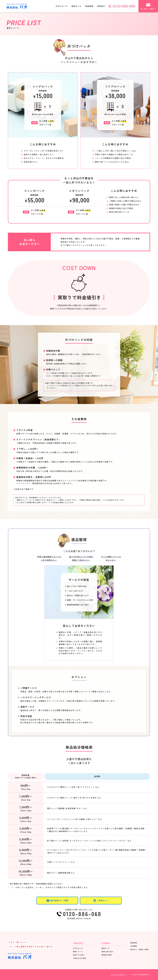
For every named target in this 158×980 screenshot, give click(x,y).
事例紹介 (101, 6)
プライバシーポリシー (118, 975)
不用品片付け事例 (80, 958)
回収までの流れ (79, 955)
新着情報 (89, 6)
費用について (78, 952)
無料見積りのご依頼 (57, 901)
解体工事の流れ (107, 952)
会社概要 (134, 946)
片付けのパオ (62, 6)
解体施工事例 (107, 955)
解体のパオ (76, 6)
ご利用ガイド (101, 901)
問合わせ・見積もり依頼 (139, 949)
